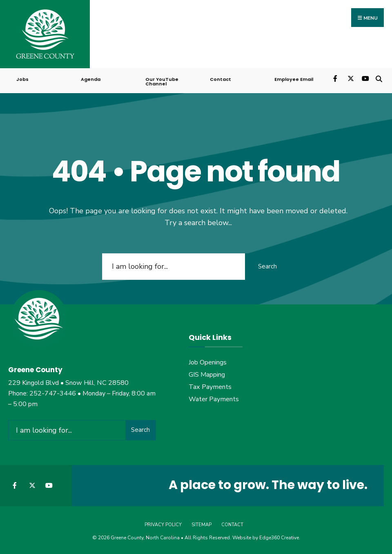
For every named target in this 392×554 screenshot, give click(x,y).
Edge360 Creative (279, 538)
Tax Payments (210, 387)
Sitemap (202, 525)
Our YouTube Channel (162, 82)
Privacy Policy (163, 525)
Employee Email (294, 79)
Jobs (22, 79)
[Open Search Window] (379, 78)
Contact (220, 79)
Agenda (91, 79)
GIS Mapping (207, 375)
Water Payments (214, 399)
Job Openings (208, 362)
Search (267, 266)
